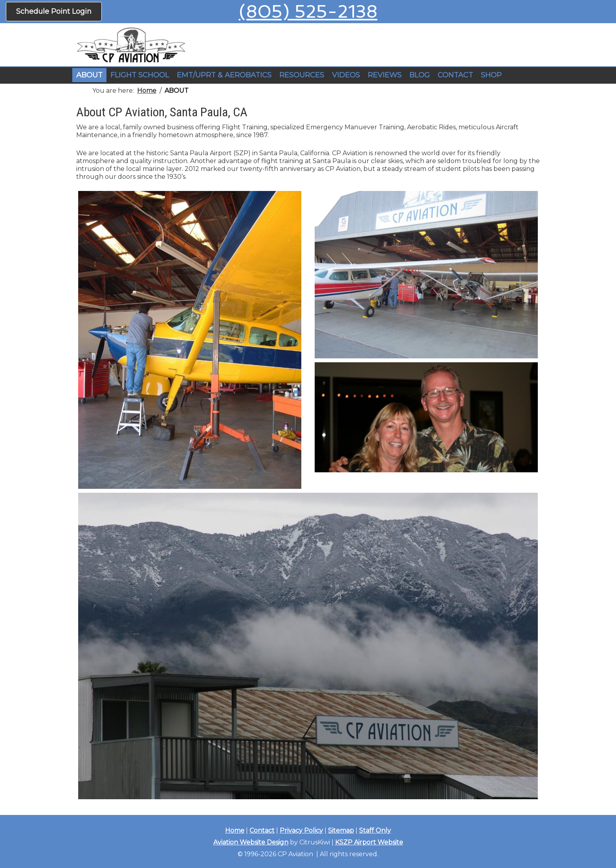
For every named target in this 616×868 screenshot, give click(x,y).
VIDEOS (346, 75)
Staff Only (375, 830)
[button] (140, 75)
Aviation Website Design (251, 842)
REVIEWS (385, 75)
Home (235, 830)
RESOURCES (302, 75)
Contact (262, 830)
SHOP (491, 75)
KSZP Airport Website (369, 842)
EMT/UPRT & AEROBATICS (224, 75)
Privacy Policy (301, 830)
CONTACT (455, 75)
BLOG (420, 75)
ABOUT (89, 75)
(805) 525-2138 (308, 12)
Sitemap (341, 830)
